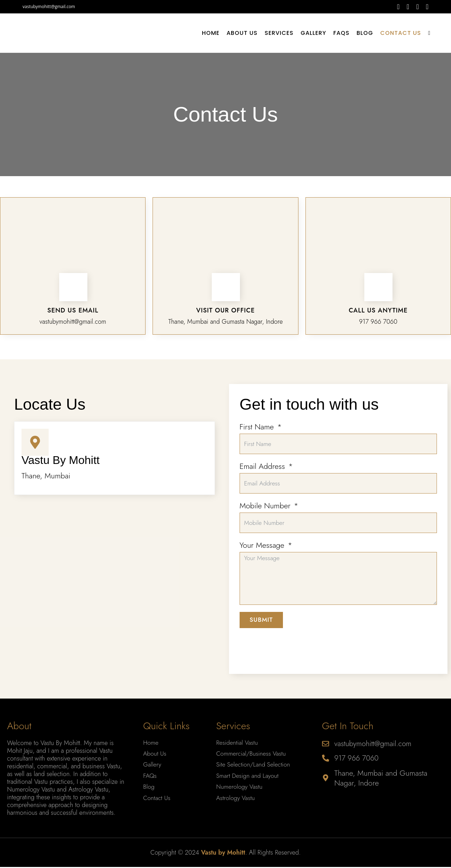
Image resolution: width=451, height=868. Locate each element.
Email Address (262, 469)
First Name (257, 427)
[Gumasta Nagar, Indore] (115, 582)
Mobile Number (265, 511)
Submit (262, 628)
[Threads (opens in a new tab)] (408, 7)
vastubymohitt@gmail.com (49, 7)
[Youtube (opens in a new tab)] (425, 7)
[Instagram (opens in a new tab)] (417, 7)
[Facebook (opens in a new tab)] (398, 7)
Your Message (262, 553)
